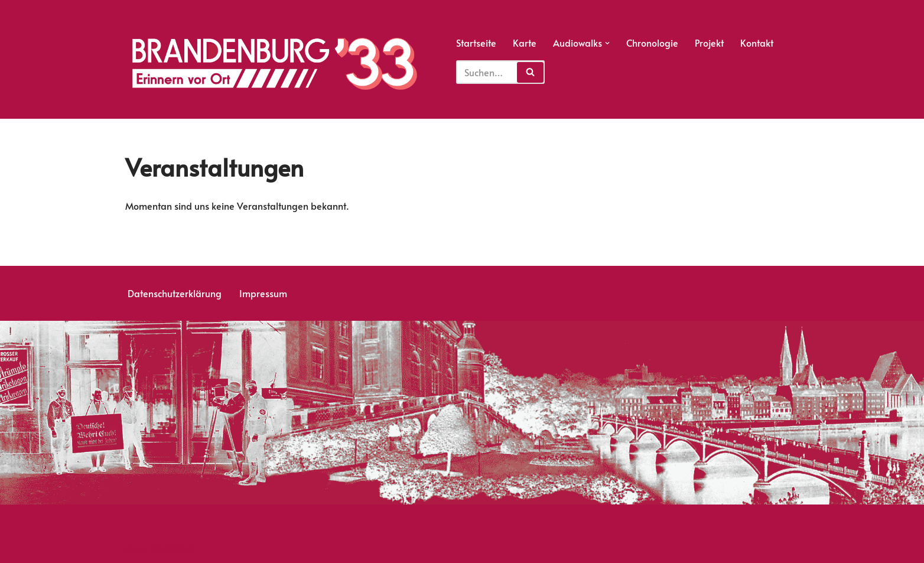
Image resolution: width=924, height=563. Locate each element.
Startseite (476, 43)
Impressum (263, 293)
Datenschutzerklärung (175, 293)
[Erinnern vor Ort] (273, 64)
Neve (136, 548)
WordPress (172, 548)
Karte (525, 43)
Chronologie (652, 43)
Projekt (709, 43)
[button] (607, 43)
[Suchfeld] (500, 72)
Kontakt (757, 43)
